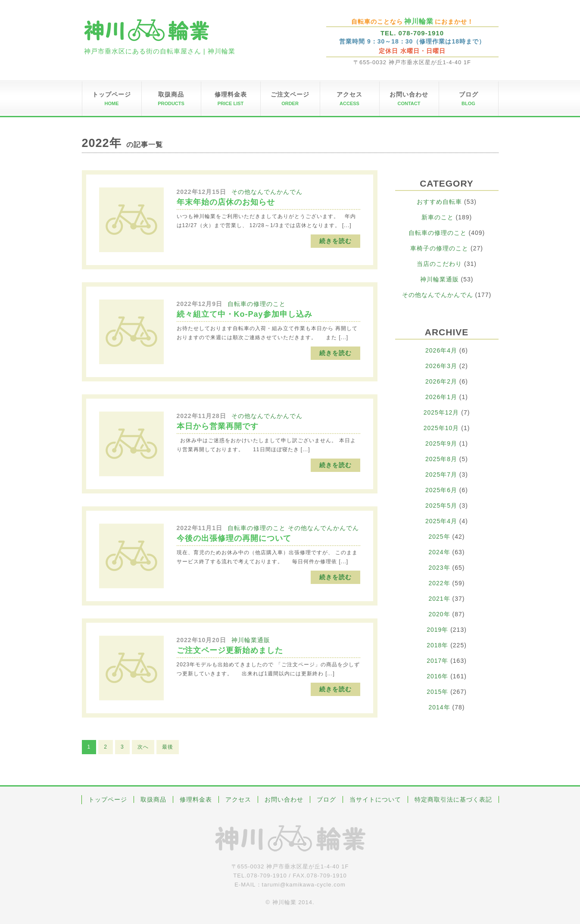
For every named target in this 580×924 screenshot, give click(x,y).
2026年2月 (441, 381)
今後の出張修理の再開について (234, 538)
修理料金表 (196, 799)
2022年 (440, 583)
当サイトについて (375, 799)
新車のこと (438, 217)
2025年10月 (441, 428)
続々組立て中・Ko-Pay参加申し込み (245, 314)
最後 (168, 747)
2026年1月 (441, 397)
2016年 (437, 676)
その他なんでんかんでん (267, 192)
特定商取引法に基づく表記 (453, 799)
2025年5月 (441, 506)
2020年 (440, 614)
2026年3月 (441, 366)
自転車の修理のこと (257, 304)
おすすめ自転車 (439, 202)
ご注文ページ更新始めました (230, 650)
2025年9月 (441, 443)
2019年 (437, 630)
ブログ (326, 799)
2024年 (440, 552)
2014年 (440, 707)
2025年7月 (441, 474)
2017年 (437, 661)
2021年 (440, 599)
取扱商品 (153, 799)
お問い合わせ (284, 799)
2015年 (437, 692)
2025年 (440, 537)
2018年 (437, 645)
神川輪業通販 (251, 640)
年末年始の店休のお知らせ (226, 202)
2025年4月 (441, 521)
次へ (143, 747)
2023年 (440, 568)
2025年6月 (441, 490)
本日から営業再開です (218, 426)
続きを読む (335, 241)
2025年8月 (441, 459)
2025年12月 (441, 412)
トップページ (108, 799)
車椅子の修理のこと (439, 248)
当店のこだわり (439, 264)
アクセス (238, 799)
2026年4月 (441, 350)
